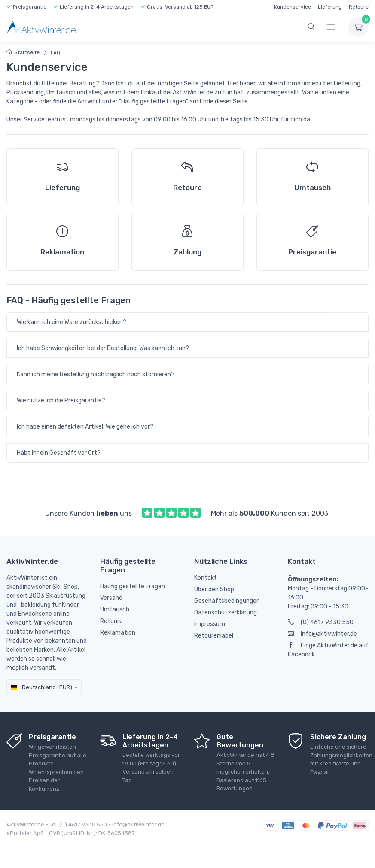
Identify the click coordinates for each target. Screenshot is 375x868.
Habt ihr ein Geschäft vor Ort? (59, 453)
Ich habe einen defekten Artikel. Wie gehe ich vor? (85, 427)
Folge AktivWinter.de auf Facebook (328, 650)
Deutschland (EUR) (41, 687)
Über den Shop (214, 589)
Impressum (210, 624)
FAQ (55, 53)
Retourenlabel (214, 636)
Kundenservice (293, 7)
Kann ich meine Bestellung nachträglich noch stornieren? (96, 374)
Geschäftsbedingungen (227, 601)
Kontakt (206, 578)
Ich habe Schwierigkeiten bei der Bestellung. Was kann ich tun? (103, 348)
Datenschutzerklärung (226, 612)
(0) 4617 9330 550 (321, 622)
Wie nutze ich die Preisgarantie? (61, 401)
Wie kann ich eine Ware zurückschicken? (72, 322)
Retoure (359, 7)
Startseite (23, 52)
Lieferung (330, 7)
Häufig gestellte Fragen (133, 586)
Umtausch (115, 609)
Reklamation (118, 633)
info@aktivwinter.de (322, 634)
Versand (111, 598)
